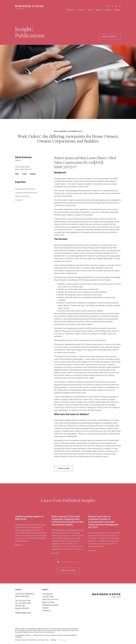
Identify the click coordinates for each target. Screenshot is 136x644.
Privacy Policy (32, 640)
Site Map (53, 640)
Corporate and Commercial (26, 193)
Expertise (72, 10)
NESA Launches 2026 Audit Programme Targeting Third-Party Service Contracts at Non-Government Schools (68, 521)
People (82, 10)
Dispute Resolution (22, 196)
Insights (99, 10)
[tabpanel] (33, 534)
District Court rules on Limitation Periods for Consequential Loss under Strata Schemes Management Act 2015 (103, 522)
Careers (108, 10)
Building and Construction (25, 189)
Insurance (19, 200)
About (91, 10)
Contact (117, 10)
